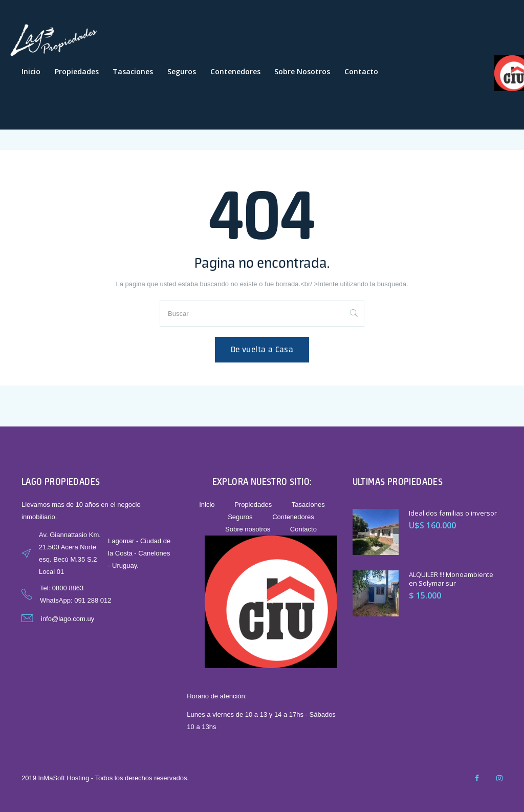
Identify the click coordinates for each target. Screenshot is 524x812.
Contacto (361, 71)
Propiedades (77, 71)
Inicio (31, 71)
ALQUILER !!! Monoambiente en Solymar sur (451, 579)
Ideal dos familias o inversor (453, 513)
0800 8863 (68, 588)
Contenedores (235, 71)
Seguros (182, 71)
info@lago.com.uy (68, 619)
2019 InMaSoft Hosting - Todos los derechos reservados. (105, 778)
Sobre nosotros (302, 71)
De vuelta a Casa (262, 349)
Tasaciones (133, 71)
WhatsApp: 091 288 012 (76, 600)
